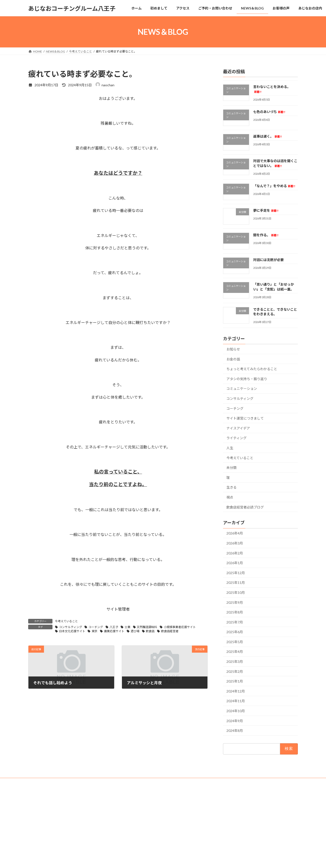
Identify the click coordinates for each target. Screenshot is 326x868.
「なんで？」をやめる (274, 186)
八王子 (114, 627)
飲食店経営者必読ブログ (245, 507)
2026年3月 (235, 543)
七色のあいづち (269, 112)
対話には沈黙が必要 (268, 260)
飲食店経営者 (170, 631)
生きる (232, 487)
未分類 (232, 468)
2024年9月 (235, 721)
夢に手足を (266, 210)
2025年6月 (235, 632)
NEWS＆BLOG (133, 836)
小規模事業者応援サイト (180, 627)
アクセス (129, 819)
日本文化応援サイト (72, 631)
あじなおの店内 (134, 852)
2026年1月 (235, 563)
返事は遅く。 (267, 136)
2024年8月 (235, 731)
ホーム (128, 802)
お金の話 (233, 359)
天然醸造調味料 (147, 627)
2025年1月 (235, 681)
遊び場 (135, 631)
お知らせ (233, 349)
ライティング (236, 438)
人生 (230, 448)
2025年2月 (235, 671)
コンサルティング (71, 627)
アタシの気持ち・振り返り (247, 379)
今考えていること (66, 621)
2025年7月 (235, 622)
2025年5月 (235, 642)
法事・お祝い (132, 861)
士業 (128, 627)
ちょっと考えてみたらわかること (252, 369)
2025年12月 (236, 573)
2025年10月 (236, 592)
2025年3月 (235, 662)
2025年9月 (235, 602)
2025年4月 (235, 652)
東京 (94, 631)
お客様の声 (131, 844)
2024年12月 (236, 691)
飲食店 (150, 631)
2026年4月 (235, 533)
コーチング (96, 627)
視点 (230, 497)
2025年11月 (236, 583)
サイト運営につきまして (245, 418)
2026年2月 (235, 553)
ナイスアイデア (238, 428)
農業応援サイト (114, 631)
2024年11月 (236, 701)
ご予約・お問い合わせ (138, 827)
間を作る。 (266, 235)
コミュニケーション (242, 389)
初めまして (131, 810)
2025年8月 (235, 612)
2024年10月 (236, 711)
